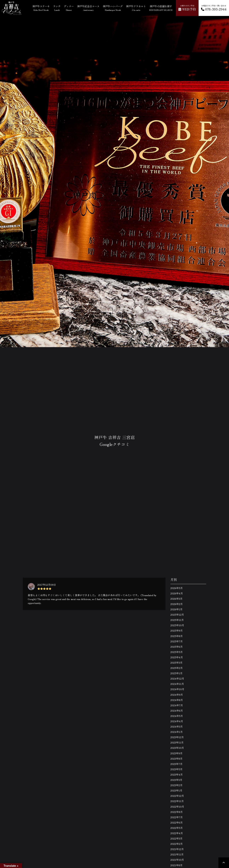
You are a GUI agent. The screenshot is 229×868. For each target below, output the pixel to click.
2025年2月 (177, 668)
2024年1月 (177, 732)
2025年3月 (176, 663)
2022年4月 (177, 833)
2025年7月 (177, 641)
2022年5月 (177, 828)
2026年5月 (177, 588)
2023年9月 (176, 753)
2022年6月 (177, 822)
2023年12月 (177, 737)
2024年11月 (177, 684)
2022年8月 (177, 812)
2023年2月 (176, 785)
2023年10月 (177, 748)
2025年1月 (176, 673)
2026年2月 (177, 604)
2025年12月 (177, 615)
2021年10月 (177, 860)
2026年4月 (177, 593)
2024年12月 (177, 678)
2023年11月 (177, 742)
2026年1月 (176, 609)
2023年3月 (176, 780)
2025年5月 (177, 652)
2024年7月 (177, 705)
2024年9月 (177, 695)
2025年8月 (177, 636)
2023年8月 (176, 759)
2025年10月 (177, 625)
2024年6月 (177, 711)
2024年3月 (177, 726)
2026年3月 (176, 599)
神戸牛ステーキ (41, 8)
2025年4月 (177, 657)
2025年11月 (177, 620)
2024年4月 (177, 721)
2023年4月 (177, 774)
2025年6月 (177, 647)
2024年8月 (177, 700)
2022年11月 (177, 801)
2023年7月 (176, 764)
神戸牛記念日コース (88, 8)
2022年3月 (176, 838)
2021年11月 (177, 854)
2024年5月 (177, 716)
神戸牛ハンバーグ (113, 8)
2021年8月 (176, 865)
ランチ (57, 8)
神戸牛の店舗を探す (161, 8)
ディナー (69, 8)
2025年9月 (177, 630)
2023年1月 (176, 790)
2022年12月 (177, 796)
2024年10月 (177, 689)
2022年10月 (177, 807)
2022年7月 (177, 817)
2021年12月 (177, 849)
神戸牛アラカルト (136, 8)
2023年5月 (176, 769)
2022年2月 (177, 844)
